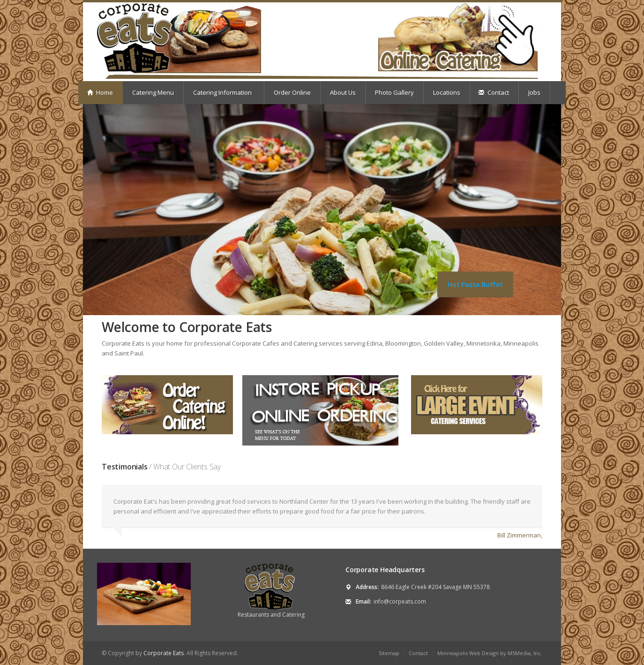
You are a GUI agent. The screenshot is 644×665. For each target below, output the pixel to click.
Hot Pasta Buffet (475, 284)
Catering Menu (153, 92)
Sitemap (389, 653)
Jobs (534, 92)
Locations (447, 92)
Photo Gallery (394, 92)
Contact (494, 92)
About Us (343, 92)
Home (100, 92)
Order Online (292, 92)
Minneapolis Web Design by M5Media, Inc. (490, 653)
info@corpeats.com (400, 601)
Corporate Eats (164, 653)
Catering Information (224, 92)
